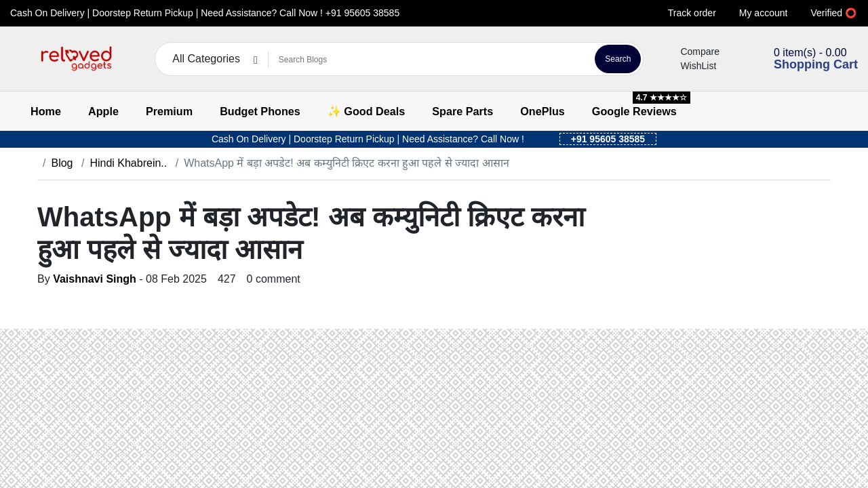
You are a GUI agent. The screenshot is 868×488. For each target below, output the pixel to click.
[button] (19, 59)
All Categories (206, 59)
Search (618, 59)
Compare (692, 52)
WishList (690, 66)
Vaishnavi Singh (95, 279)
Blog (62, 163)
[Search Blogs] (430, 60)
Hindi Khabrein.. (128, 163)
